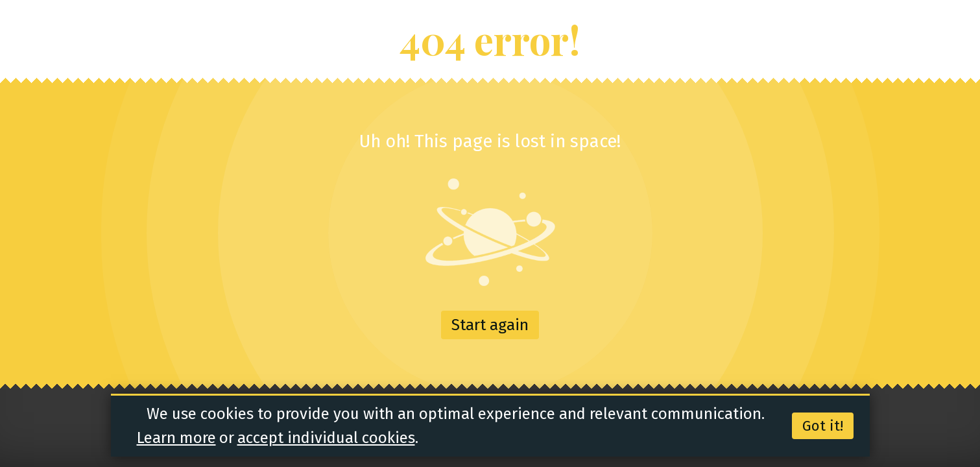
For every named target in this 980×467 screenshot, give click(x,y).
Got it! (823, 426)
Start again (490, 325)
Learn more (176, 438)
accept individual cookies (326, 438)
